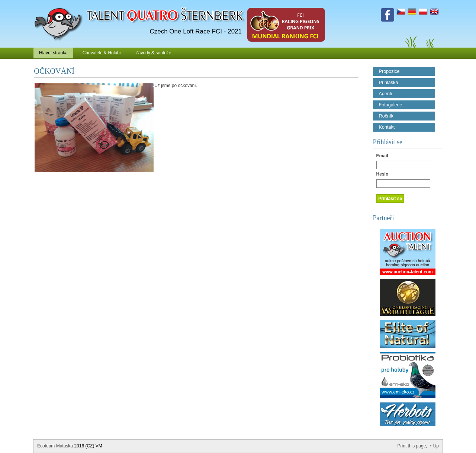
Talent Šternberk (60, 4)
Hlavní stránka (53, 53)
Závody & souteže (153, 53)
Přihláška (389, 83)
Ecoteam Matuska (55, 446)
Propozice (389, 71)
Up (436, 446)
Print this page (412, 446)
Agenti (386, 94)
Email (382, 156)
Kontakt (387, 127)
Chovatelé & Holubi (102, 53)
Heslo (382, 174)
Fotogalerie (391, 105)
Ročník (386, 116)
